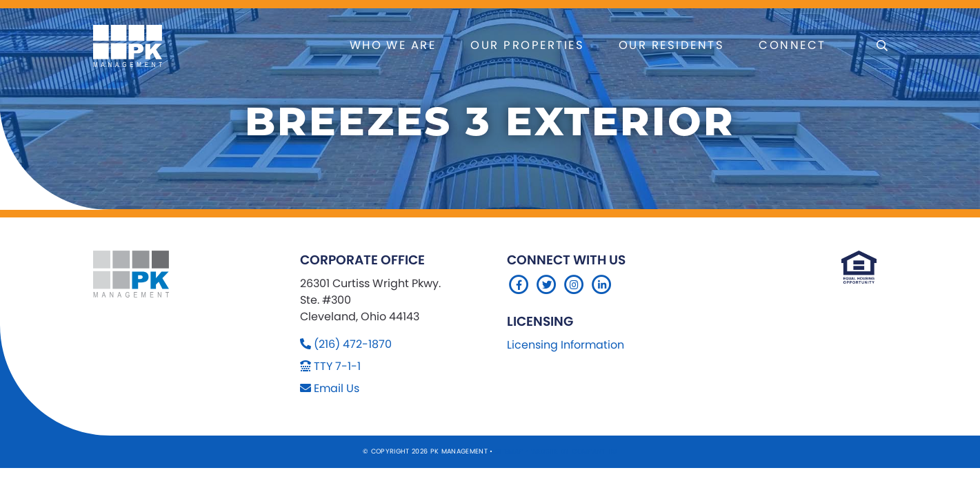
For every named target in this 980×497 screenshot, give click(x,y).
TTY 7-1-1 (337, 366)
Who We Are (393, 45)
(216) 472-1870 (353, 344)
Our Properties (527, 45)
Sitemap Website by (533, 451)
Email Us (337, 388)
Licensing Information (566, 345)
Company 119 (594, 451)
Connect (792, 45)
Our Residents (671, 45)
